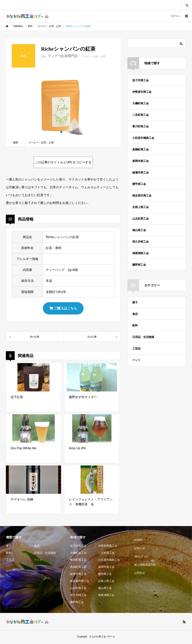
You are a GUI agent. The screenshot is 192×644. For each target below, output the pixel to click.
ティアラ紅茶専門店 (63, 56)
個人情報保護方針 (145, 566)
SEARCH (187, 5)
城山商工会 (139, 230)
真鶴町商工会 (141, 149)
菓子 (135, 302)
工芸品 (136, 348)
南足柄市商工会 (142, 196)
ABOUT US (141, 558)
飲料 (135, 325)
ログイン (176, 16)
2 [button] (65, 132)
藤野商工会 (139, 265)
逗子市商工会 (141, 80)
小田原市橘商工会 (143, 138)
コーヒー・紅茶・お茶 (94, 56)
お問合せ (140, 574)
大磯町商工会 (141, 103)
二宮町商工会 (141, 115)
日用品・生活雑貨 (143, 337)
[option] (63, 106)
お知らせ (140, 550)
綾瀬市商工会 (141, 172)
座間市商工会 (141, 161)
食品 (135, 314)
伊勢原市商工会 (142, 92)
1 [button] (61, 132)
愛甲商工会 (139, 184)
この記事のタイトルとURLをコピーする (63, 162)
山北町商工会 (141, 219)
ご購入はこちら (63, 309)
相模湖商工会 (141, 253)
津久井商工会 (141, 242)
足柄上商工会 (141, 207)
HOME (138, 541)
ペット (136, 360)
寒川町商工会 (141, 126)
